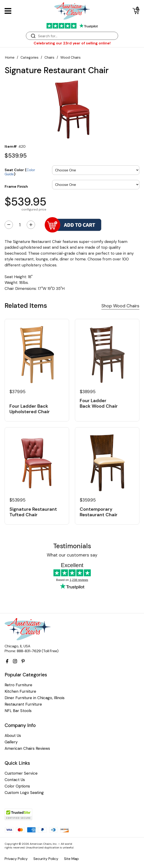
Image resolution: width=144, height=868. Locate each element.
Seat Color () (20, 172)
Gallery (11, 742)
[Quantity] (20, 225)
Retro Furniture (18, 685)
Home (10, 58)
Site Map (71, 859)
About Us (13, 736)
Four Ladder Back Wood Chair (99, 403)
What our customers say (72, 555)
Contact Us (15, 780)
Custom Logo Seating (24, 793)
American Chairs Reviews (27, 748)
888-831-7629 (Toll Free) (38, 651)
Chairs (49, 58)
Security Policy (46, 859)
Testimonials (72, 546)
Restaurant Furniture (23, 704)
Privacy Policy (16, 859)
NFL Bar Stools (18, 711)
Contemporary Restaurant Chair (99, 512)
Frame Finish (16, 186)
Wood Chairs (71, 58)
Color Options (17, 786)
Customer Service (21, 773)
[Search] (77, 36)
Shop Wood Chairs (120, 306)
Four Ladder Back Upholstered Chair (30, 409)
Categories (29, 58)
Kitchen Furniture (20, 691)
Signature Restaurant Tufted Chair (33, 512)
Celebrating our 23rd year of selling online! (72, 43)
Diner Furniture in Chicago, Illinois (35, 698)
